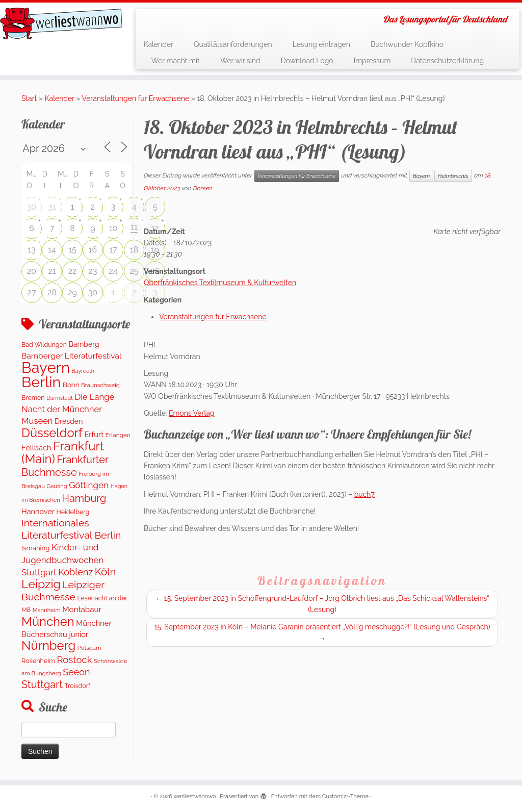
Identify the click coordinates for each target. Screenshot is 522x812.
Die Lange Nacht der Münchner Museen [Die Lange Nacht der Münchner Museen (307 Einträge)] (68, 409)
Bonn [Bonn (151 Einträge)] (71, 385)
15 (72, 250)
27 (32, 293)
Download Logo (307, 61)
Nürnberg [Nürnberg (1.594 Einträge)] (48, 646)
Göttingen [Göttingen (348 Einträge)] (89, 485)
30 (32, 207)
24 (113, 271)
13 (31, 250)
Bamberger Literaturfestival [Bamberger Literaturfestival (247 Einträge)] (71, 356)
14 (52, 250)
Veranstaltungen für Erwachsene (136, 98)
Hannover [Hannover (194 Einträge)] (38, 511)
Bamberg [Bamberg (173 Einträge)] (84, 344)
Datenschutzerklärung (447, 61)
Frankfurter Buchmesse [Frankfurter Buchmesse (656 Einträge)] (65, 466)
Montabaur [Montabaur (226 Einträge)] (82, 610)
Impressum (372, 61)
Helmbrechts (453, 176)
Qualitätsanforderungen (233, 44)
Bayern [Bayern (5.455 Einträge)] (46, 367)
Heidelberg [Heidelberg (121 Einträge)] (73, 512)
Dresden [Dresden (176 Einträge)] (69, 421)
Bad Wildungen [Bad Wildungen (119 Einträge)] (44, 345)
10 (113, 228)
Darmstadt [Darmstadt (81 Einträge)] (60, 398)
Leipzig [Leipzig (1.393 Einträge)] (41, 584)
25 (134, 271)
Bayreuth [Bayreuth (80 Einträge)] (83, 371)
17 (113, 250)
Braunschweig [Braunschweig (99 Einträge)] (100, 385)
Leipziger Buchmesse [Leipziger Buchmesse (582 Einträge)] (63, 591)
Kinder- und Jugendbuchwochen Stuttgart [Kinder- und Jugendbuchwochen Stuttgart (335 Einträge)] (62, 560)
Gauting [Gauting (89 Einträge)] (57, 486)
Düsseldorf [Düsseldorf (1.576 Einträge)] (52, 433)
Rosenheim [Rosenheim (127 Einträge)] (38, 661)
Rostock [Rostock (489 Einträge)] (74, 659)
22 (73, 271)
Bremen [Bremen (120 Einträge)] (33, 398)
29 (72, 293)
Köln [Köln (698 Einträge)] (106, 572)
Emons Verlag (191, 413)
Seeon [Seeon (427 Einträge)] (76, 672)
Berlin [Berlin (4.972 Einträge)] (41, 382)
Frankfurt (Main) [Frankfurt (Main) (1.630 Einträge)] (63, 453)
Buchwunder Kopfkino (407, 44)
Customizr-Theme (345, 796)
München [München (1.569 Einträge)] (48, 622)
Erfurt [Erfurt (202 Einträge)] (94, 434)
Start (29, 98)
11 (134, 227)
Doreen (203, 188)
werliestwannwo (195, 796)
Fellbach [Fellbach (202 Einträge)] (36, 448)
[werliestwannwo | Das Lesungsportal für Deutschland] (61, 23)
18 (134, 250)
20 (32, 271)
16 (93, 250)
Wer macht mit (175, 61)
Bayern (421, 176)
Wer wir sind (240, 61)
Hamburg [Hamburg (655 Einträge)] (84, 498)
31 (52, 207)
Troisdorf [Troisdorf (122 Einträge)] (78, 686)
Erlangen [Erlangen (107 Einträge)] (118, 435)
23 (93, 271)
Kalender (158, 44)
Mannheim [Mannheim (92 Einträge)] (47, 610)
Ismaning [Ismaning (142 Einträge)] (35, 548)
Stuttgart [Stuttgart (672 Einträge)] (42, 684)
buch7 (364, 494)
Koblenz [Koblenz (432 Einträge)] (75, 572)
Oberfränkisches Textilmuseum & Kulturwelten (220, 283)
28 (52, 293)
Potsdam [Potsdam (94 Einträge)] (89, 648)
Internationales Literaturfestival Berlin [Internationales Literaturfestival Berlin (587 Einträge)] (71, 529)
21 (52, 271)
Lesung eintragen (321, 44)
